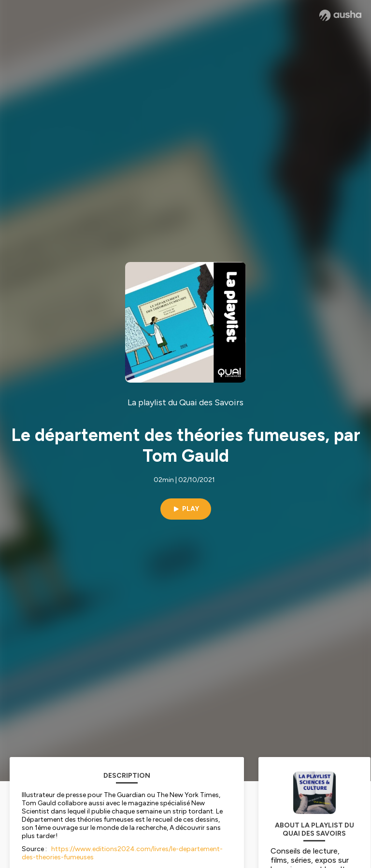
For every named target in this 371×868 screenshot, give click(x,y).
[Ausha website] (340, 15)
